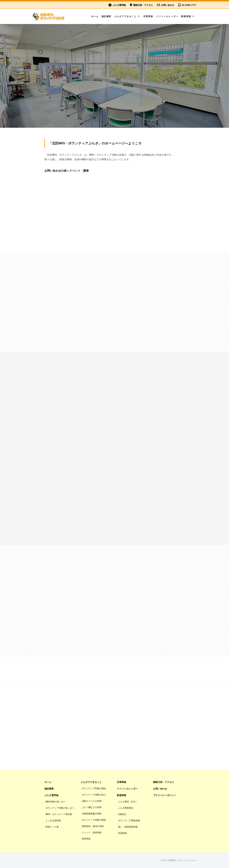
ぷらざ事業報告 (126, 808)
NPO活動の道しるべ (55, 802)
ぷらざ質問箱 (119, 5)
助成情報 (122, 833)
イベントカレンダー (167, 16)
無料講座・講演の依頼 (93, 826)
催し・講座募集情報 (128, 827)
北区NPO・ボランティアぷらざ (182, 860)
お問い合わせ (168, 5)
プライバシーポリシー (165, 795)
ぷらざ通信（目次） (128, 802)
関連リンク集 (52, 827)
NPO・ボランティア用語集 (59, 814)
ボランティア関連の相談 (94, 788)
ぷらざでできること (125, 16)
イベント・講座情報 (92, 833)
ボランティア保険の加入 (94, 795)
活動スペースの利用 (92, 801)
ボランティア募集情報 (129, 821)
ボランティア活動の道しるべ (60, 808)
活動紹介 (122, 814)
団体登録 (86, 839)
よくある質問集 (53, 821)
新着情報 (186, 16)
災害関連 (148, 16)
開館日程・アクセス (143, 5)
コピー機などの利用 (92, 807)
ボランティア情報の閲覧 (94, 820)
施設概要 (106, 16)
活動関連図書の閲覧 (92, 814)
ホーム (95, 16)
